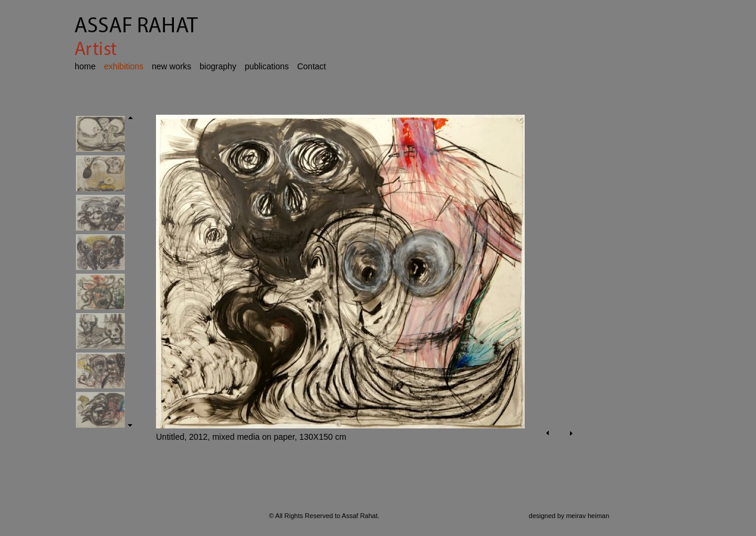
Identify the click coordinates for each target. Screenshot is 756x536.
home (85, 66)
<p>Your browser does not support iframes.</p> (359, 294)
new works (172, 66)
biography (218, 66)
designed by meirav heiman (569, 516)
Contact (311, 66)
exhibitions (124, 66)
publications (267, 66)
